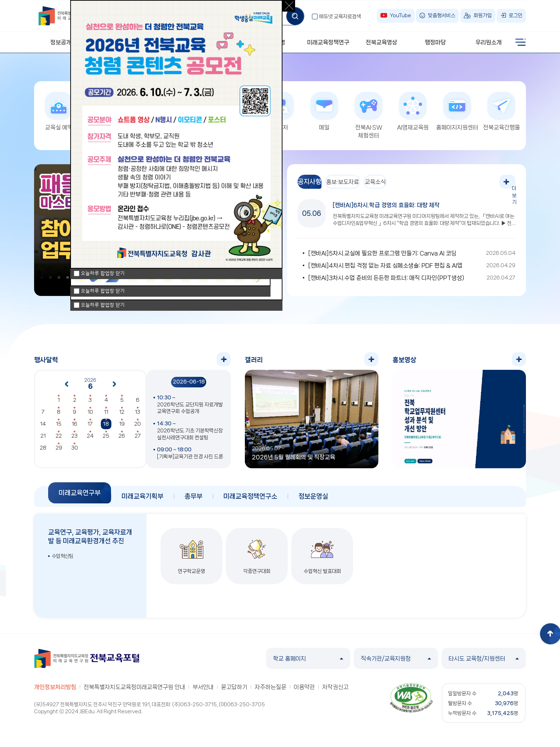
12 (122, 416)
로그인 (516, 15)
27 (138, 439)
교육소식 (402, 185)
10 (90, 416)
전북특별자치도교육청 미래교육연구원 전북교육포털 (87, 662)
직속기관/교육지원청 (396, 662)
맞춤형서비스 (442, 15)
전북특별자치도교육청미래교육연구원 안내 (134, 690)
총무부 (193, 500)
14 (43, 427)
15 (59, 427)
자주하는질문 (271, 690)
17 (90, 427)
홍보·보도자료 (358, 185)
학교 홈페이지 (308, 662)
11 (106, 416)
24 (90, 439)
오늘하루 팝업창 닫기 (103, 305)
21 (43, 439)
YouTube (401, 15)
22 (59, 439)
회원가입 (483, 15)
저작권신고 (335, 690)
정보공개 (61, 42)
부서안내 (203, 690)
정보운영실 (313, 500)
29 (59, 451)
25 (106, 439)
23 (74, 439)
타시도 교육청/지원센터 (484, 662)
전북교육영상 (382, 42)
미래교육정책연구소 (250, 500)
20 (138, 427)
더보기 (508, 185)
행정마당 (435, 42)
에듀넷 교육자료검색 (340, 17)
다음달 (115, 388)
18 (106, 427)
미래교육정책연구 (328, 42)
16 (74, 427)
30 (75, 451)
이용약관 (304, 690)
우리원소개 (489, 42)
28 (43, 451)
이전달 (66, 388)
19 (122, 427)
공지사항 (315, 185)
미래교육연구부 (80, 496)
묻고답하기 (234, 690)
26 (122, 439)
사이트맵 (521, 42)
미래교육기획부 (142, 500)
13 (138, 416)
